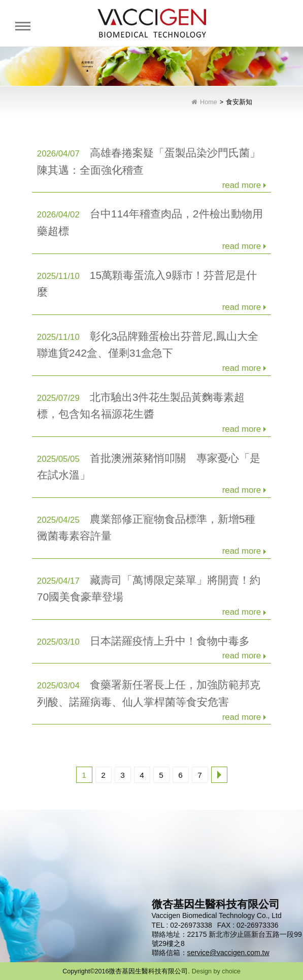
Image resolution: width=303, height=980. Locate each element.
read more (242, 185)
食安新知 (239, 102)
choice (231, 971)
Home (209, 102)
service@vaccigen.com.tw (228, 953)
